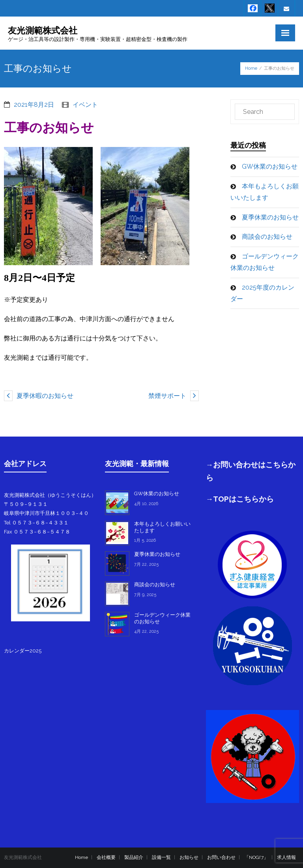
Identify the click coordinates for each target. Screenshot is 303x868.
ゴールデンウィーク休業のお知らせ (265, 262)
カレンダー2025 (23, 651)
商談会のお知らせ (267, 237)
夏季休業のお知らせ (270, 217)
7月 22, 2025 (146, 564)
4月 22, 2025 (146, 631)
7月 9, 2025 (145, 595)
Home (251, 68)
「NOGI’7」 (256, 857)
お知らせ (189, 857)
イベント (85, 105)
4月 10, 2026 (146, 504)
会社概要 (106, 857)
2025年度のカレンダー (262, 293)
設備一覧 (161, 857)
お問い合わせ (221, 857)
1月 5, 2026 (145, 540)
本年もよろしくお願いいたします (265, 192)
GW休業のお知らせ (270, 166)
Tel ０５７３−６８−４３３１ (36, 523)
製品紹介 (134, 857)
